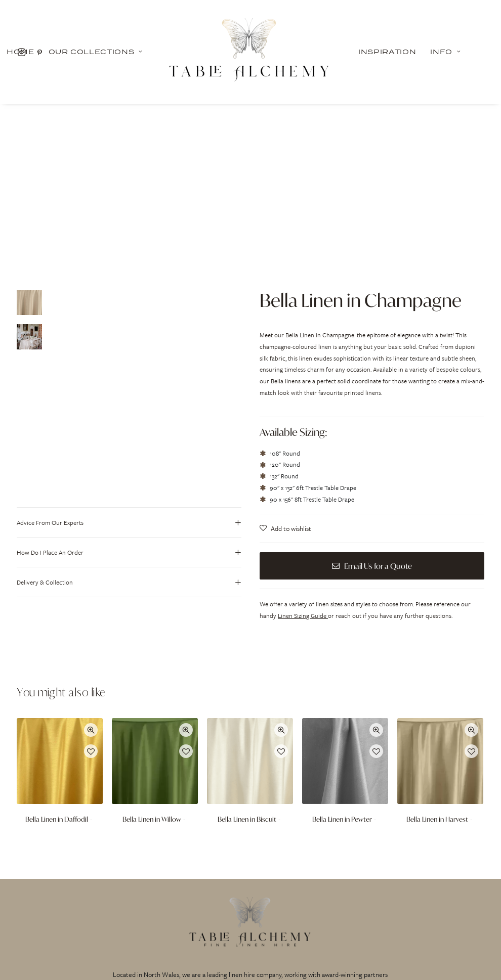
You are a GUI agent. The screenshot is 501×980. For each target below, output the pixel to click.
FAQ (331, 908)
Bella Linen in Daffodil (60, 671)
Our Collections (96, 52)
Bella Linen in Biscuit (250, 671)
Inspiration (387, 52)
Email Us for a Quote (372, 418)
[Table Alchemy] (251, 52)
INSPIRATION (170, 908)
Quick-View (91, 582)
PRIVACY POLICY (250, 908)
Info (445, 52)
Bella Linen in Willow (155, 671)
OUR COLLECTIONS (88, 908)
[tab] (129, 374)
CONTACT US (412, 908)
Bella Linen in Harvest (440, 671)
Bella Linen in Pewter (345, 671)
